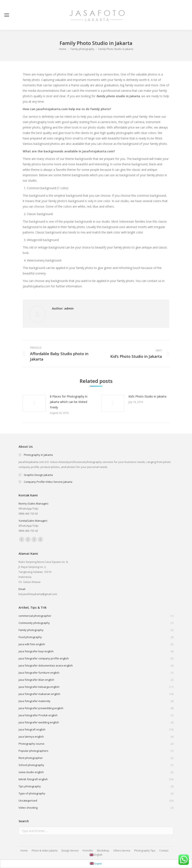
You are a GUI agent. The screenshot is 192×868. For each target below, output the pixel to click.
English (96, 855)
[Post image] (34, 403)
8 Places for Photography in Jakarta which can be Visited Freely (69, 402)
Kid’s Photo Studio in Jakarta (147, 396)
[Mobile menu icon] (7, 15)
